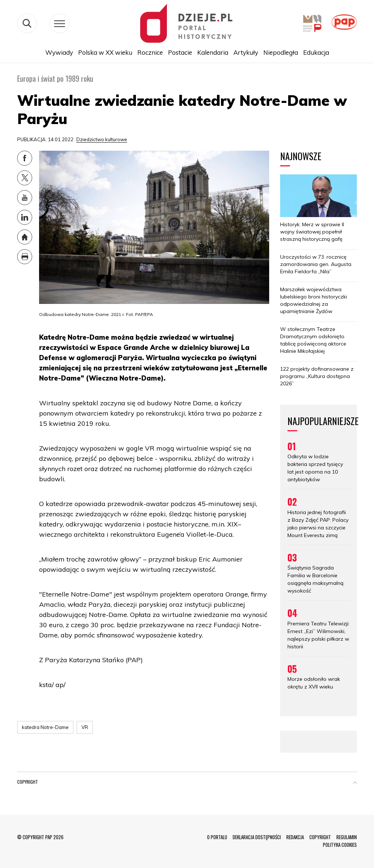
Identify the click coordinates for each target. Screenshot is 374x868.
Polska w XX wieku (105, 52)
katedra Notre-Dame (45, 727)
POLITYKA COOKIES (340, 845)
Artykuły (246, 52)
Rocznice (150, 52)
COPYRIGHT (320, 837)
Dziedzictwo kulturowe (102, 139)
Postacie (180, 52)
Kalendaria (213, 52)
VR (85, 727)
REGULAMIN (347, 837)
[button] (355, 783)
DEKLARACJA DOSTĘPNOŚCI (257, 837)
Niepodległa (281, 52)
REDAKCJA (295, 837)
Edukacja (316, 52)
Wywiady (59, 52)
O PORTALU (217, 837)
